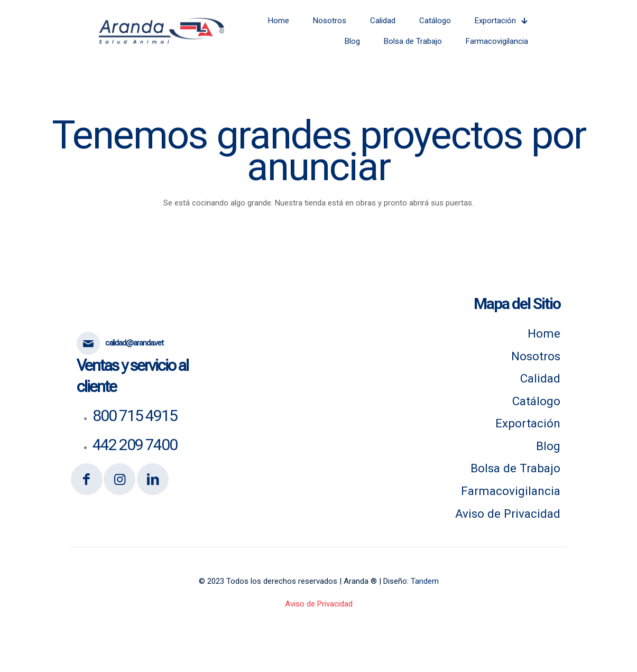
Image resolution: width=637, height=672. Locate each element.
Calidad (540, 378)
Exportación (528, 423)
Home (544, 333)
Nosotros (536, 356)
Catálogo (536, 401)
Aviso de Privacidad (508, 514)
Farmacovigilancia (511, 491)
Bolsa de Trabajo (515, 468)
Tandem (425, 581)
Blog (548, 446)
